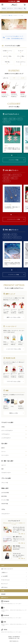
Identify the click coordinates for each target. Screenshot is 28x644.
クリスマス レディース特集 (14, 219)
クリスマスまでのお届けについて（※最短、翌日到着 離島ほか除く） (15, 37)
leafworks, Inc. (16, 641)
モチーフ (4, 465)
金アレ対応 (6, 178)
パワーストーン (17, 237)
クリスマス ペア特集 (14, 160)
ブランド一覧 (5, 483)
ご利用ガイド (4, 573)
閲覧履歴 (3, 594)
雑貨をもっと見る (14, 413)
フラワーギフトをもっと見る (14, 381)
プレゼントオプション (21, 62)
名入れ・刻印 (13, 119)
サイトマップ (4, 584)
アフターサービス (5, 580)
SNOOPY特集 (5, 504)
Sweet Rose (22, 94)
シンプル (14, 235)
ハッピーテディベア (5, 94)
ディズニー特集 (5, 500)
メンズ (23, 12)
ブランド (20, 119)
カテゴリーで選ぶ (7, 56)
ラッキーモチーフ (8, 237)
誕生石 (3, 448)
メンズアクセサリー (6, 438)
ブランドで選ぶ (21, 56)
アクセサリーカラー (6, 473)
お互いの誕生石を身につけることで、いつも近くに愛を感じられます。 (12, 149)
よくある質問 (4, 576)
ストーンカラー (5, 455)
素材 (2, 469)
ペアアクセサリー (6, 434)
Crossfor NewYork (14, 94)
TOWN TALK (5, 406)
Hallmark (5, 342)
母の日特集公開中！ (14, 1)
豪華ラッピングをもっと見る (14, 317)
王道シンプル (14, 178)
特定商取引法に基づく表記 (14, 638)
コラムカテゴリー (6, 514)
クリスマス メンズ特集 (14, 275)
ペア (14, 12)
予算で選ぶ (7, 62)
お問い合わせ (4, 587)
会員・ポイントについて (7, 569)
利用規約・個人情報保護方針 (14, 637)
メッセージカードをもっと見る (14, 349)
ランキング (21, 51)
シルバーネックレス (14, 95)
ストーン (4, 452)
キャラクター (7, 122)
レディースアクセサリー (7, 430)
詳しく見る (21, 534)
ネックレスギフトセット (6, 95)
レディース (5, 12)
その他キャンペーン (7, 51)
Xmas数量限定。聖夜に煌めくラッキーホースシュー (12, 208)
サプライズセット (17, 175)
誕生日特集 (4, 496)
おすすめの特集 (5, 493)
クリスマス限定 (7, 175)
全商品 (3, 427)
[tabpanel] (12, 139)
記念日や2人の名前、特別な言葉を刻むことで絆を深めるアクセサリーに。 (12, 264)
